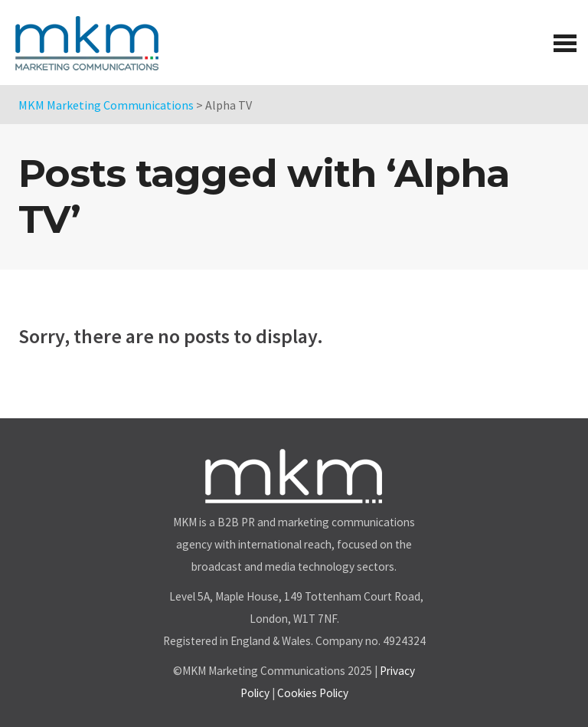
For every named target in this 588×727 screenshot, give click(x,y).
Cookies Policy (313, 693)
